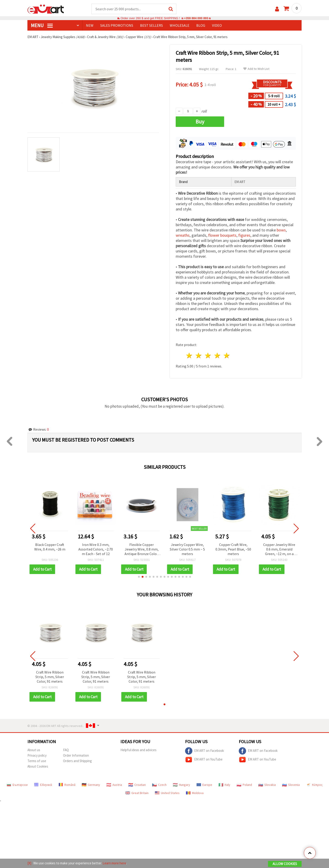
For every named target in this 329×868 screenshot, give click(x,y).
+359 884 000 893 (196, 18)
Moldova (195, 793)
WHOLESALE (180, 25)
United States (167, 793)
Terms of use (37, 761)
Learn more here (114, 863)
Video (217, 25)
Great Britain (137, 793)
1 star (190, 355)
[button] (139, 577)
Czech (159, 785)
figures (244, 235)
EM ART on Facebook (204, 751)
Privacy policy (37, 755)
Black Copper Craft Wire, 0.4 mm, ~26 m (50, 547)
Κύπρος (314, 785)
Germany (91, 785)
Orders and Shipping (77, 761)
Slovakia (267, 785)
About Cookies (38, 766)
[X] (29, 863)
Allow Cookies (285, 864)
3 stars (208, 355)
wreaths (183, 235)
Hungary (182, 785)
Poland (244, 785)
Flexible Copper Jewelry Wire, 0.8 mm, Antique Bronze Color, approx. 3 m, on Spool (142, 549)
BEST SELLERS (151, 25)
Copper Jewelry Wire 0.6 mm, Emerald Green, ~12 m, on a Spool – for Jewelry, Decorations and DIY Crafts (279, 549)
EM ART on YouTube (204, 760)
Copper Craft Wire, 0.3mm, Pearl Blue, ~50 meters (233, 549)
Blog (201, 25)
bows (281, 230)
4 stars (217, 355)
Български (17, 785)
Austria (114, 785)
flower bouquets (222, 235)
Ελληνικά (43, 785)
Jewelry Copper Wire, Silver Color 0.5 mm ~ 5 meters (187, 549)
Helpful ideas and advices (138, 750)
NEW (90, 25)
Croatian (137, 785)
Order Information (76, 755)
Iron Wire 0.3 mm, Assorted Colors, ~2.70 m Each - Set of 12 (96, 549)
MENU (42, 25)
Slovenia (291, 785)
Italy (224, 785)
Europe (204, 785)
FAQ (66, 750)
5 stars (227, 355)
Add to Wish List (256, 69)
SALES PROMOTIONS (117, 25)
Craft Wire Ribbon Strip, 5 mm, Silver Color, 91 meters (50, 677)
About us (34, 750)
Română (67, 785)
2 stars (199, 355)
